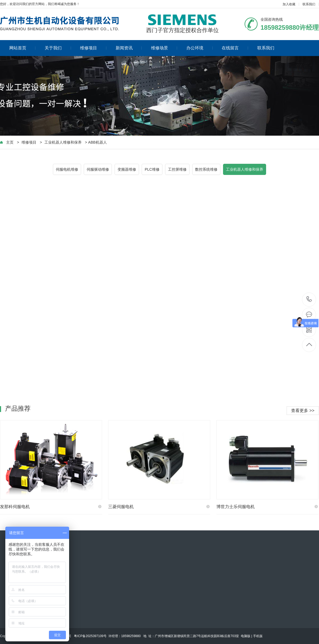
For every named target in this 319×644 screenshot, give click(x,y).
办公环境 (200, 48)
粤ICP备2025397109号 (90, 636)
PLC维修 (152, 169)
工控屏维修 (177, 169)
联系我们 (309, 4)
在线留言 (235, 48)
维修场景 (164, 48)
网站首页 (22, 48)
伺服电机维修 (67, 169)
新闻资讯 (129, 48)
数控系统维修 (206, 169)
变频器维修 (127, 169)
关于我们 (58, 48)
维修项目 (93, 48)
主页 (10, 142)
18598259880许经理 (309, 300)
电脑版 (246, 636)
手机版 (258, 636)
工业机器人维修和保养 (63, 142)
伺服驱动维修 (98, 169)
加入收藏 (289, 4)
